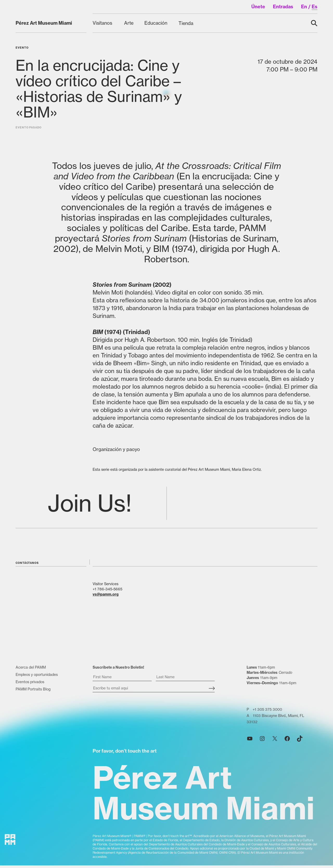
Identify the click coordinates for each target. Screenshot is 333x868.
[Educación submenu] (156, 23)
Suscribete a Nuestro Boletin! (118, 672)
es (315, 7)
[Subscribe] (212, 694)
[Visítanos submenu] (103, 23)
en (304, 7)
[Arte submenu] (129, 23)
